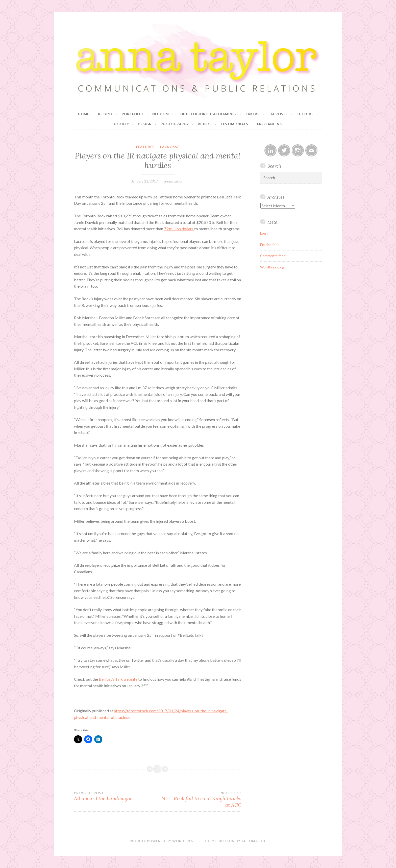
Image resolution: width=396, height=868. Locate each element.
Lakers (253, 114)
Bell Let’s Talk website (118, 679)
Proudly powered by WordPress (162, 841)
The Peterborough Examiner (207, 114)
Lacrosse (278, 114)
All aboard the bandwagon (116, 796)
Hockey (121, 124)
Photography (175, 124)
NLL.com (161, 114)
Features (145, 147)
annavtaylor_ (174, 181)
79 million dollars (179, 229)
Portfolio (133, 114)
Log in (265, 233)
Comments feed (273, 256)
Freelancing (270, 124)
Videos (205, 124)
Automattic (254, 841)
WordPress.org (272, 267)
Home (84, 114)
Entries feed (270, 245)
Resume (105, 114)
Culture (305, 114)
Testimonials (234, 124)
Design (145, 124)
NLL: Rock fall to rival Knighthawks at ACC (199, 800)
